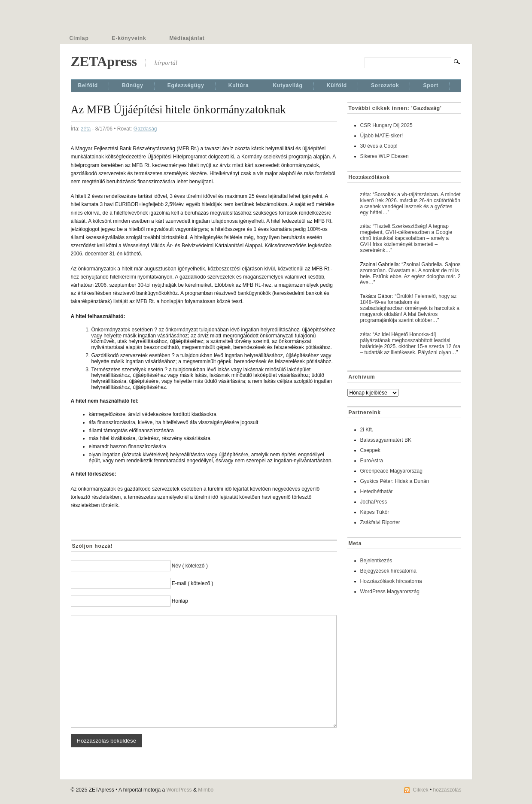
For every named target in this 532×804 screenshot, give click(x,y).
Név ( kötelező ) (190, 566)
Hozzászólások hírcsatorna (391, 581)
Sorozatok (385, 85)
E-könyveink (129, 38)
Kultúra (239, 85)
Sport (431, 85)
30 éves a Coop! (379, 146)
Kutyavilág (288, 85)
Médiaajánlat (187, 38)
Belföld (88, 85)
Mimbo (206, 790)
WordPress (179, 790)
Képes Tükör (375, 512)
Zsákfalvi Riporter (380, 522)
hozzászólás (447, 790)
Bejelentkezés (376, 561)
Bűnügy (133, 85)
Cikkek (421, 790)
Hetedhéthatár (377, 492)
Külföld (337, 85)
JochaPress (374, 502)
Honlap (180, 601)
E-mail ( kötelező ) (193, 583)
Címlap (79, 38)
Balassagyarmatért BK (386, 440)
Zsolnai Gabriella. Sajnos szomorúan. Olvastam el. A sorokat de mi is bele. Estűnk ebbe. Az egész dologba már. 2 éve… (410, 273)
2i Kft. (367, 430)
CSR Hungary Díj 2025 (386, 125)
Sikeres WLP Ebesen (385, 156)
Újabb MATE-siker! (382, 136)
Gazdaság (145, 129)
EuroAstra (372, 461)
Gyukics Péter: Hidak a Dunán (395, 481)
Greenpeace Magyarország (391, 471)
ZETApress (104, 61)
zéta (86, 129)
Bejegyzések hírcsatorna (388, 571)
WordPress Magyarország (390, 592)
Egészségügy (186, 85)
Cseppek (370, 450)
